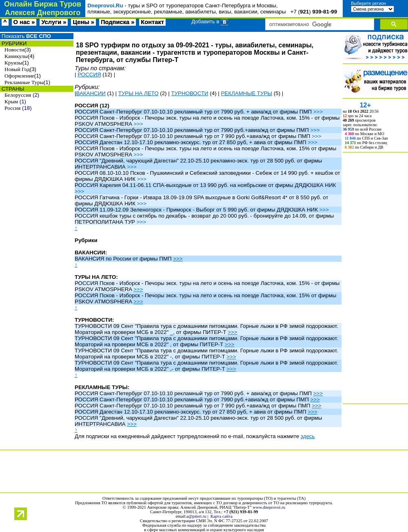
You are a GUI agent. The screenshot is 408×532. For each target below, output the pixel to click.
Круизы (13, 63)
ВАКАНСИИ (91, 93)
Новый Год (17, 69)
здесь (308, 436)
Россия (12, 108)
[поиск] (319, 24)
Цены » (83, 22)
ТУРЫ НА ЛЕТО (139, 93)
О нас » (24, 22)
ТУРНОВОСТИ (190, 93)
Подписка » (118, 22)
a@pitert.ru (196, 516)
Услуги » (54, 22)
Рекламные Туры (24, 82)
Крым (11, 101)
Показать (25, 36)
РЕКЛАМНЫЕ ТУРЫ (246, 93)
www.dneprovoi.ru (269, 507)
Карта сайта (222, 516)
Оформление (19, 76)
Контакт (152, 22)
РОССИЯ (89, 75)
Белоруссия (18, 95)
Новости (14, 50)
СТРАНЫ (12, 89)
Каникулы (16, 56)
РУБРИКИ (13, 43)
